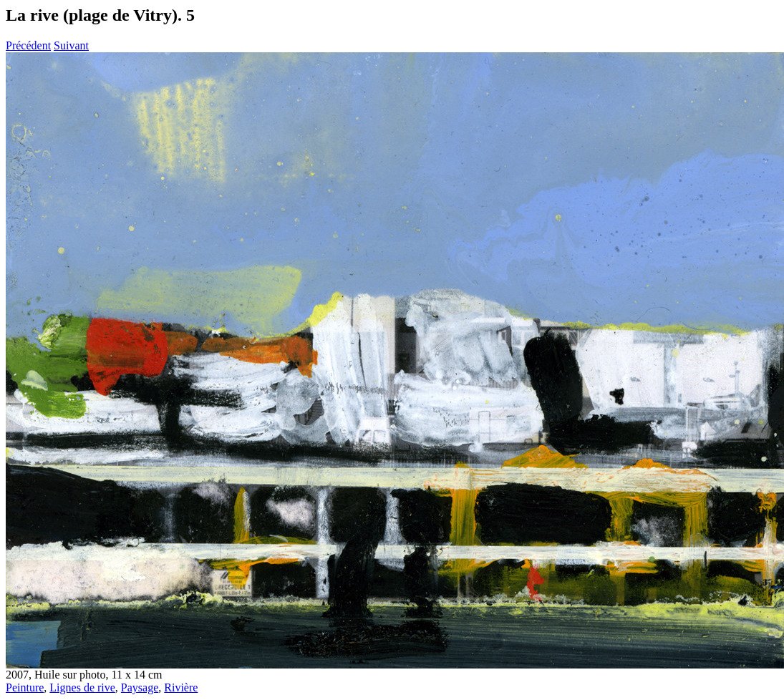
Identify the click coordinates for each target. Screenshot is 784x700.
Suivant (71, 45)
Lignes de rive (82, 687)
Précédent (28, 45)
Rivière (181, 687)
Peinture (25, 687)
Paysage (140, 687)
